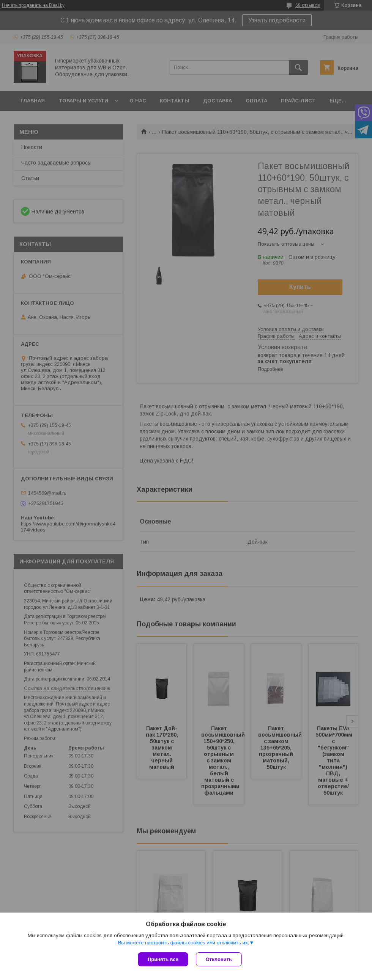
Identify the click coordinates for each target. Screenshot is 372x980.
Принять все (163, 959)
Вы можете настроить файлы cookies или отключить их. (183, 943)
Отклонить (219, 959)
